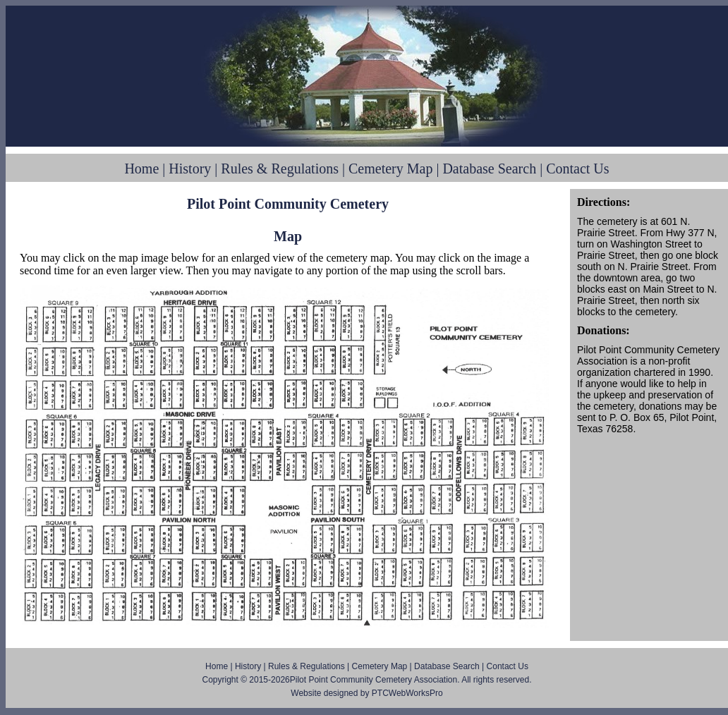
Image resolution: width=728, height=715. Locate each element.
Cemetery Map (390, 169)
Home (141, 169)
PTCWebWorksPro (407, 693)
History (190, 169)
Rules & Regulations (280, 169)
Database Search (489, 169)
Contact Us (577, 169)
